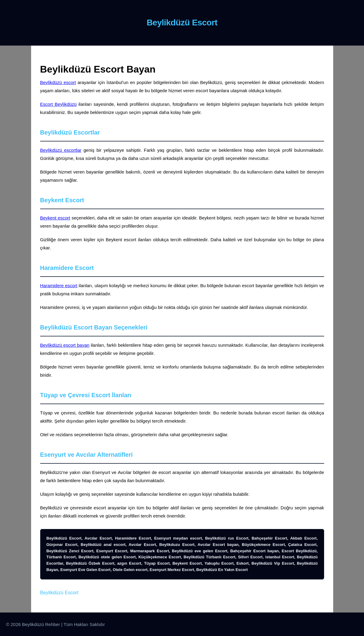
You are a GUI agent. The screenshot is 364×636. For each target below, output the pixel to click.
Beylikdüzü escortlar (61, 150)
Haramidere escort (59, 286)
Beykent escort (55, 218)
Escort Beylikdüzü (58, 104)
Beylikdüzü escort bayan (65, 345)
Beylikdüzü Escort (59, 593)
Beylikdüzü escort (58, 82)
